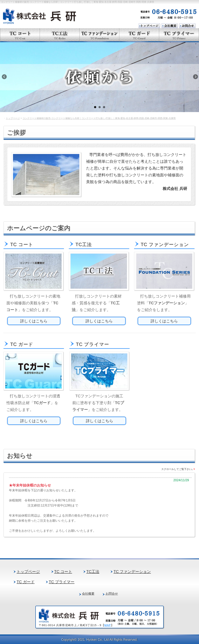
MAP (108, 625)
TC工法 (93, 572)
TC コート (63, 572)
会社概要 (88, 594)
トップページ (13, 118)
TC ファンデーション (132, 572)
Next (195, 78)
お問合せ (112, 594)
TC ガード (25, 582)
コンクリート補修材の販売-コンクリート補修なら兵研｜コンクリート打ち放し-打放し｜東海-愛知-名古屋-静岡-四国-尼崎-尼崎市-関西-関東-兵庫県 (99, 118)
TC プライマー (62, 582)
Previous (7, 78)
